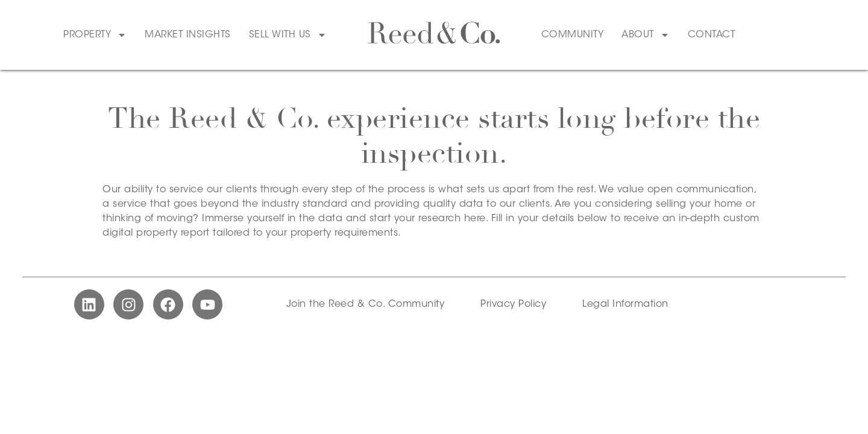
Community (573, 35)
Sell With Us (288, 35)
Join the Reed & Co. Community (366, 304)
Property (95, 35)
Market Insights (188, 35)
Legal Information (625, 304)
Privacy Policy (513, 304)
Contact (712, 35)
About (646, 35)
